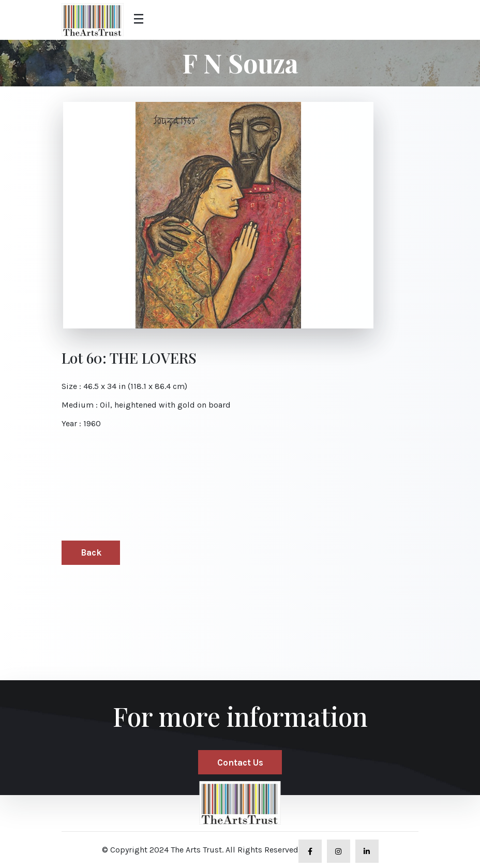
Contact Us (240, 762)
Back (91, 552)
